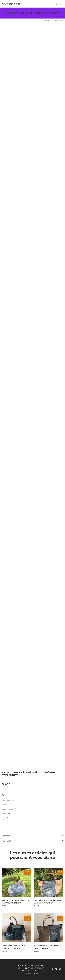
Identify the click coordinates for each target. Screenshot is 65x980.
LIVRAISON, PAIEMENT (34, 968)
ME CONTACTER (37, 966)
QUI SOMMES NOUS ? (32, 973)
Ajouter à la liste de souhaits (3, 795)
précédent (48, 20)
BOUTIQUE (22, 966)
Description (7, 836)
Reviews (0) (7, 841)
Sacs (9, 813)
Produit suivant (58, 20)
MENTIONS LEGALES (31, 971)
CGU (19, 968)
